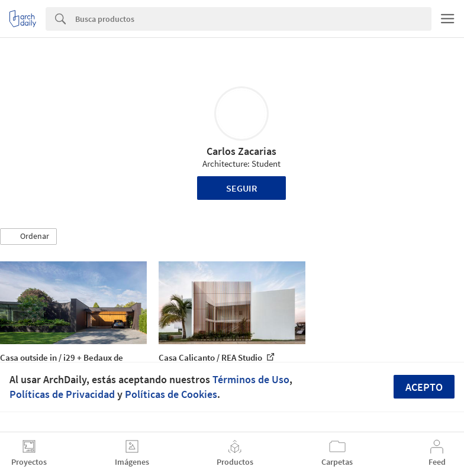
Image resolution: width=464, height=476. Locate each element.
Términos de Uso (251, 379)
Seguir (242, 188)
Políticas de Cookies (171, 394)
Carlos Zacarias (241, 151)
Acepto (424, 387)
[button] (28, 237)
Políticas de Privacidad (62, 394)
